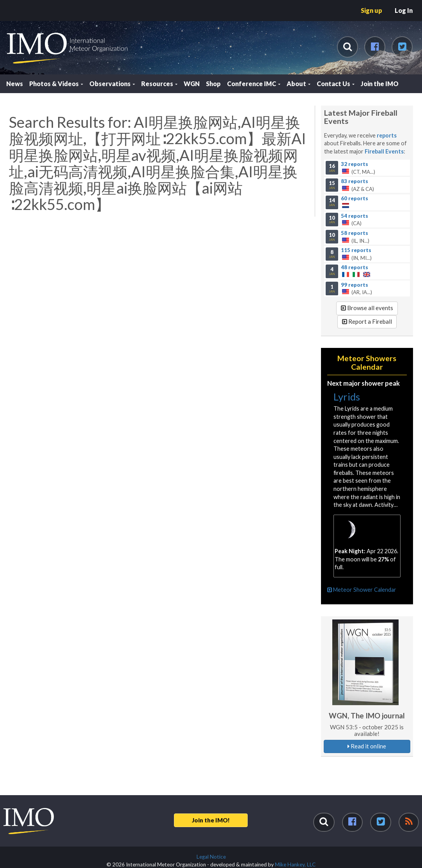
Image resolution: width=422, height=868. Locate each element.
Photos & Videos (56, 84)
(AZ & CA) (367, 185)
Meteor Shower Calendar (362, 590)
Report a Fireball (367, 321)
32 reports (355, 164)
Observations (112, 84)
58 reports (355, 233)
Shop (213, 84)
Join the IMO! (211, 820)
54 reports (355, 215)
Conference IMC (254, 84)
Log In (404, 10)
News (15, 84)
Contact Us (336, 84)
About (299, 84)
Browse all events (367, 308)
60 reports (355, 198)
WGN (192, 84)
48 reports (355, 267)
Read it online (367, 746)
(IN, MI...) (367, 254)
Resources (159, 84)
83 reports (355, 181)
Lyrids (347, 397)
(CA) (367, 219)
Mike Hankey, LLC (295, 864)
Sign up (371, 10)
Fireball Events (384, 151)
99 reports (355, 284)
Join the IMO (380, 84)
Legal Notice (211, 857)
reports (387, 135)
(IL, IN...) (367, 236)
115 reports (356, 250)
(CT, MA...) (367, 168)
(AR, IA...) (367, 288)
